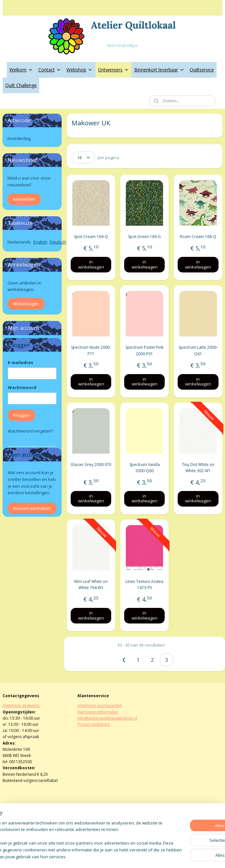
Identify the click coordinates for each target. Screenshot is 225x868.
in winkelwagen (91, 264)
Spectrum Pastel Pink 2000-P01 (145, 350)
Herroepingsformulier (98, 712)
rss (105, 856)
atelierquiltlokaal (99, 824)
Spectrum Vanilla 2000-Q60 (145, 467)
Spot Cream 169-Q (91, 237)
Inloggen (21, 415)
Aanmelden (24, 199)
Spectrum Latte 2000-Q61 (198, 350)
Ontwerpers (113, 70)
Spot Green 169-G (145, 237)
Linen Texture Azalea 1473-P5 (145, 585)
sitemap (92, 856)
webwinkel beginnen (130, 856)
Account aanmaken (32, 508)
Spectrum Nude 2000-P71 (91, 350)
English (40, 242)
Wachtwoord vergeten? (31, 431)
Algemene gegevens (21, 705)
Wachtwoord (22, 387)
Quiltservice (202, 70)
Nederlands (19, 242)
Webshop (80, 70)
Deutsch (58, 242)
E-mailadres (20, 362)
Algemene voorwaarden (100, 705)
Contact (50, 70)
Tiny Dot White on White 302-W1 (198, 467)
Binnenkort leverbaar (159, 70)
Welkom (21, 70)
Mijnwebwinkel (187, 856)
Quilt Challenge (21, 85)
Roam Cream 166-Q (198, 237)
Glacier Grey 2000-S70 (91, 464)
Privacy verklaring (94, 724)
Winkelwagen (26, 304)
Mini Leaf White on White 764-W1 (91, 585)
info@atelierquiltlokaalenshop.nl (107, 718)
